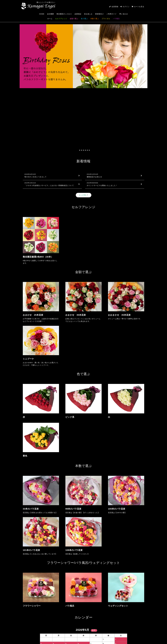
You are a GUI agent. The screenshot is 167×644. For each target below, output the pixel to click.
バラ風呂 (116, 19)
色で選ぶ (84, 19)
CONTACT (130, 619)
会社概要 (50, 14)
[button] (78, 86)
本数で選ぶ (95, 19)
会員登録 (115, 7)
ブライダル (106, 19)
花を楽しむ (88, 14)
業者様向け (99, 14)
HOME (42, 14)
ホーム (50, 19)
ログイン (126, 7)
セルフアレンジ (61, 19)
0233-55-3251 (41, 621)
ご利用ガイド (112, 14)
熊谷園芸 (38, 6)
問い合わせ (124, 14)
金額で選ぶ (74, 19)
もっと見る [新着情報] (84, 131)
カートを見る (138, 7)
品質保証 (78, 14)
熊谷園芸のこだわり (64, 14)
